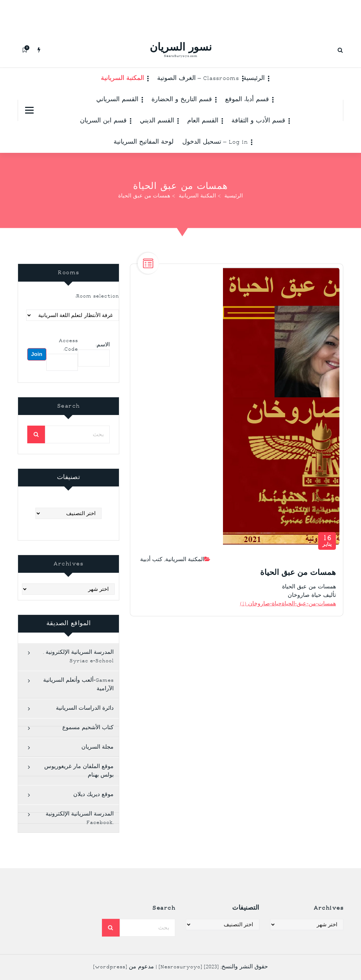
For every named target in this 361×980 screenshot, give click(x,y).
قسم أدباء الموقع (247, 100)
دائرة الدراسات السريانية (85, 729)
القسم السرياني (117, 100)
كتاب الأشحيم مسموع (88, 748)
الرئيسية (254, 79)
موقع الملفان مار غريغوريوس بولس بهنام (79, 792)
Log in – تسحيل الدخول (215, 142)
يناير (327, 555)
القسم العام (203, 121)
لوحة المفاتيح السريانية (144, 142)
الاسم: (103, 366)
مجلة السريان (98, 768)
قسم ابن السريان (103, 121)
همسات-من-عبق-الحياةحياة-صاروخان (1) (288, 618)
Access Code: (68, 366)
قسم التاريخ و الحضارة (182, 100)
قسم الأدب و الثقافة (258, 121)
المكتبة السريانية (122, 79)
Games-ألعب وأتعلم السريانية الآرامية (78, 705)
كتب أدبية (151, 574)
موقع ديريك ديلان (93, 815)
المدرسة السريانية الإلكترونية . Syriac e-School (78, 677)
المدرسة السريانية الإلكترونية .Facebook (80, 839)
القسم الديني (157, 121)
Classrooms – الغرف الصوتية (198, 79)
